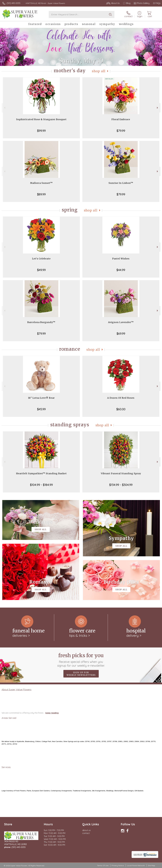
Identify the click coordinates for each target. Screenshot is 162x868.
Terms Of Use (103, 865)
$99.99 (41, 131)
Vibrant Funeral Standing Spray (121, 473)
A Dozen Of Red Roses (121, 398)
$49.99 (41, 270)
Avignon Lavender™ (121, 322)
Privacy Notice (118, 865)
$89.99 (41, 194)
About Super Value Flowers (17, 690)
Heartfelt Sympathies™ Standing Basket (41, 473)
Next (158, 108)
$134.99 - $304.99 (121, 485)
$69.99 (121, 334)
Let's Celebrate (41, 259)
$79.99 (121, 131)
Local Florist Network (136, 865)
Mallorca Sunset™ (41, 183)
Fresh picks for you (81, 660)
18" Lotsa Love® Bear (41, 398)
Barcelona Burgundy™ (41, 322)
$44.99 (121, 270)
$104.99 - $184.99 (41, 485)
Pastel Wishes (121, 259)
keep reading (52, 713)
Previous (4, 108)
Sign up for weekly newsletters (81, 674)
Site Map (151, 865)
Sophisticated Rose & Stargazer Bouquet (41, 119)
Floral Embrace (121, 119)
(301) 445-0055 (13, 3)
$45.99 (41, 409)
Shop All (99, 71)
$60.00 (121, 409)
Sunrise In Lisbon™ (121, 183)
